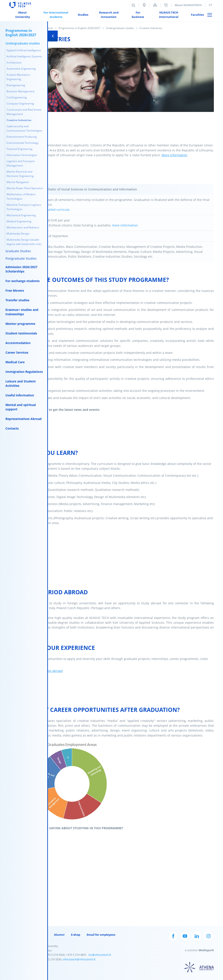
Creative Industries (19, 120)
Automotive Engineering (21, 69)
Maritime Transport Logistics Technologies (24, 207)
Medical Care (15, 362)
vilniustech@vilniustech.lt (79, 959)
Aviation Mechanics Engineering (18, 77)
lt (210, 5)
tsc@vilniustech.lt (100, 955)
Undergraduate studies (120, 28)
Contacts (12, 428)
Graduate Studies (18, 251)
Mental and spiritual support (21, 407)
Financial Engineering (19, 149)
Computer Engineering (20, 104)
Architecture (14, 63)
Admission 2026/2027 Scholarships (21, 269)
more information (125, 225)
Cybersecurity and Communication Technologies (24, 128)
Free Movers (15, 290)
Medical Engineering (19, 221)
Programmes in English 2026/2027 (79, 28)
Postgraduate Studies (21, 258)
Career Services (17, 352)
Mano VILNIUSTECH (188, 5)
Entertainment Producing (22, 137)
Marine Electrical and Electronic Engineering (20, 174)
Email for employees (101, 935)
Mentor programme (20, 324)
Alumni (59, 935)
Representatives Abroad (24, 419)
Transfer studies (17, 300)
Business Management (20, 91)
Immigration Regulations (24, 372)
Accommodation (18, 343)
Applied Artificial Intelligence (24, 50)
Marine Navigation (18, 182)
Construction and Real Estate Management (24, 112)
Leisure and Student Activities (21, 383)
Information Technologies (22, 155)
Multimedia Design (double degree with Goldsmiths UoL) (24, 242)
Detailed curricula (56, 210)
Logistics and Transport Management (21, 163)
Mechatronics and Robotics (23, 227)
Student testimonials (21, 333)
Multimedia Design (18, 234)
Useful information (20, 395)
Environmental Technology (23, 143)
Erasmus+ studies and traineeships (22, 312)
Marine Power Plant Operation (25, 188)
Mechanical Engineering (21, 215)
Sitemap (155, 5)
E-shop (76, 935)
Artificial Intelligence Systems (24, 56)
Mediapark (206, 950)
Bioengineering (16, 85)
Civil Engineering (17, 97)
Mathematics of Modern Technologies (21, 196)
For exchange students (23, 281)
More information (174, 155)
